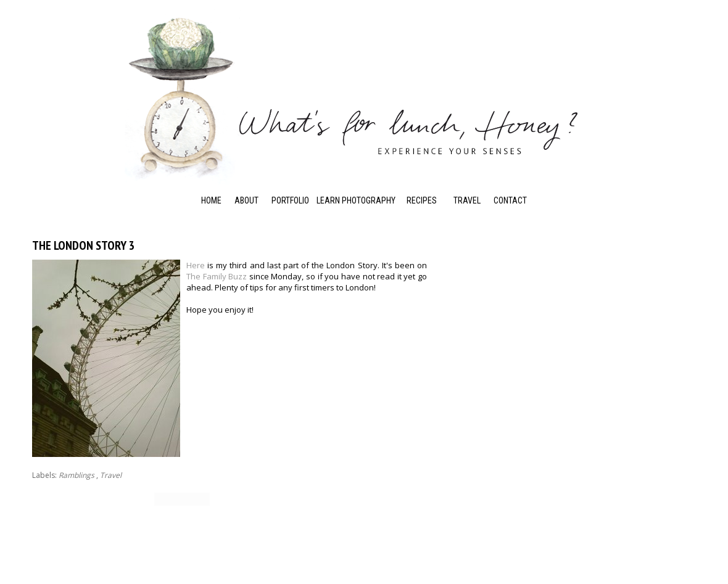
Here (196, 265)
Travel (467, 200)
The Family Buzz (217, 276)
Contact (510, 200)
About (246, 200)
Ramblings (77, 475)
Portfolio (290, 200)
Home (211, 200)
